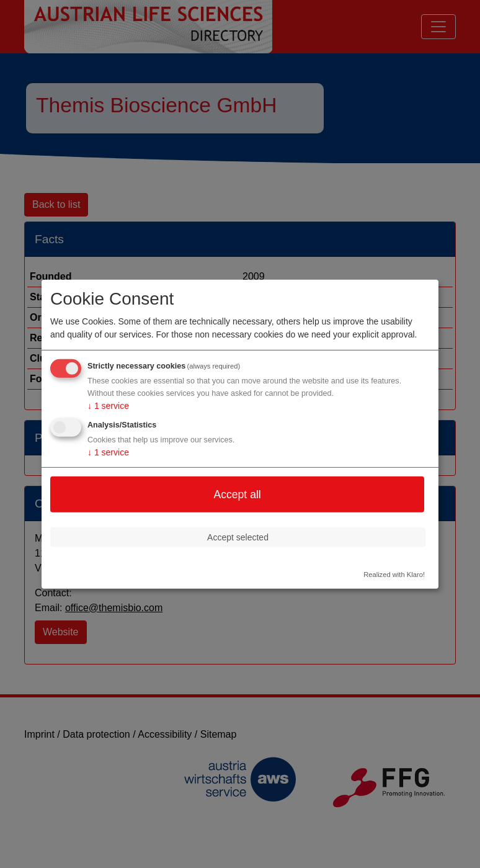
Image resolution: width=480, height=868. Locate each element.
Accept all (237, 494)
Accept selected (238, 537)
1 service (108, 406)
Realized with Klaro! (394, 575)
